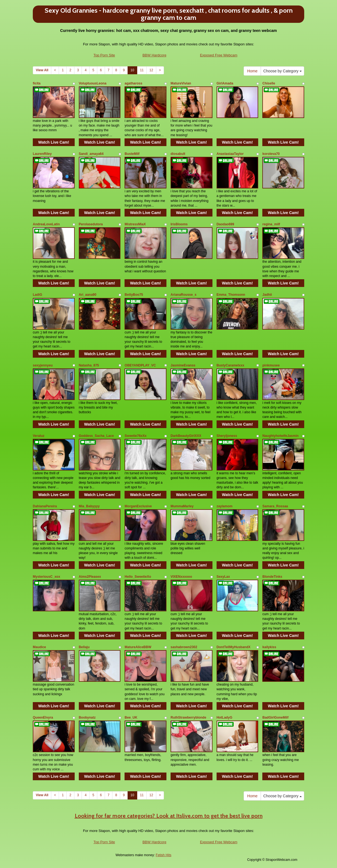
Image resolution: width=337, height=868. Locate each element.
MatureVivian (181, 83)
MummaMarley (182, 506)
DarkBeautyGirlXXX (186, 436)
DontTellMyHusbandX (234, 647)
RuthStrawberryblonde (188, 718)
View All (42, 70)
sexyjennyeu (43, 365)
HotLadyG (224, 718)
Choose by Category (282, 71)
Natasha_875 (89, 365)
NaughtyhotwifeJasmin (280, 436)
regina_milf (271, 224)
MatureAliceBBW (138, 647)
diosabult (178, 154)
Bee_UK (131, 718)
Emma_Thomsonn (231, 295)
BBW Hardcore (154, 55)
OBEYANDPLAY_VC (140, 365)
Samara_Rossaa (275, 506)
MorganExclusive (138, 506)
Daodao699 (225, 224)
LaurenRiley (42, 154)
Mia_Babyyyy (89, 506)
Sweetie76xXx (135, 436)
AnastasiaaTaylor (230, 154)
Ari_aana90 (88, 295)
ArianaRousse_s (184, 295)
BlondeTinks (272, 577)
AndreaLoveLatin (46, 224)
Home (252, 71)
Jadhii (267, 295)
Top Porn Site (104, 55)
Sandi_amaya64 (91, 154)
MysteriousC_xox (46, 577)
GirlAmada (225, 83)
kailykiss (269, 647)
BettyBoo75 (134, 295)
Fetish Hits (164, 855)
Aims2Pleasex (90, 577)
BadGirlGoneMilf (275, 718)
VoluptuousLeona (93, 83)
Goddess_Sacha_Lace (96, 436)
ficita (37, 83)
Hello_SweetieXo (138, 577)
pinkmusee (271, 365)
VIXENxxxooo (181, 577)
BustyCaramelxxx (230, 365)
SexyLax (223, 577)
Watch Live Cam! (54, 142)
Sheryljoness (227, 436)
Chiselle (269, 83)
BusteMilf (132, 154)
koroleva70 (271, 154)
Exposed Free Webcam (219, 55)
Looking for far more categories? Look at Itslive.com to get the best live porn (169, 816)
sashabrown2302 (184, 647)
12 (151, 70)
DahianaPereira (45, 506)
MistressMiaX (135, 224)
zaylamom (225, 506)
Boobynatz (87, 718)
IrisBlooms (179, 224)
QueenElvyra (43, 718)
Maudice (39, 647)
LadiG (37, 295)
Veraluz (39, 436)
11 (142, 70)
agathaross (133, 83)
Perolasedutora (91, 224)
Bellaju (84, 647)
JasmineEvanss (183, 365)
